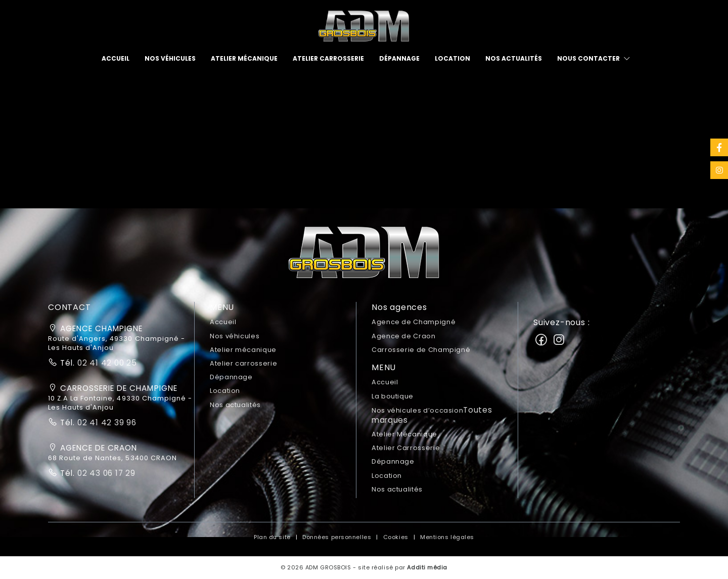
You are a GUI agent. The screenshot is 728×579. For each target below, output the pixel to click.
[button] (364, 256)
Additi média (427, 567)
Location (452, 58)
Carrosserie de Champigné (421, 350)
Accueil (116, 58)
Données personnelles (337, 537)
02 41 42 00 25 (106, 363)
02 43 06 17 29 (105, 473)
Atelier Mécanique (404, 434)
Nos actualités (514, 58)
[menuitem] (116, 59)
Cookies (396, 537)
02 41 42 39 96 (106, 422)
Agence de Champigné (414, 322)
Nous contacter (588, 58)
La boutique (393, 396)
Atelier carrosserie (328, 58)
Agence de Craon (404, 336)
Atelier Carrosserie (406, 448)
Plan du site (272, 537)
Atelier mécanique (244, 58)
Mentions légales (447, 537)
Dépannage (399, 58)
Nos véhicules (170, 58)
